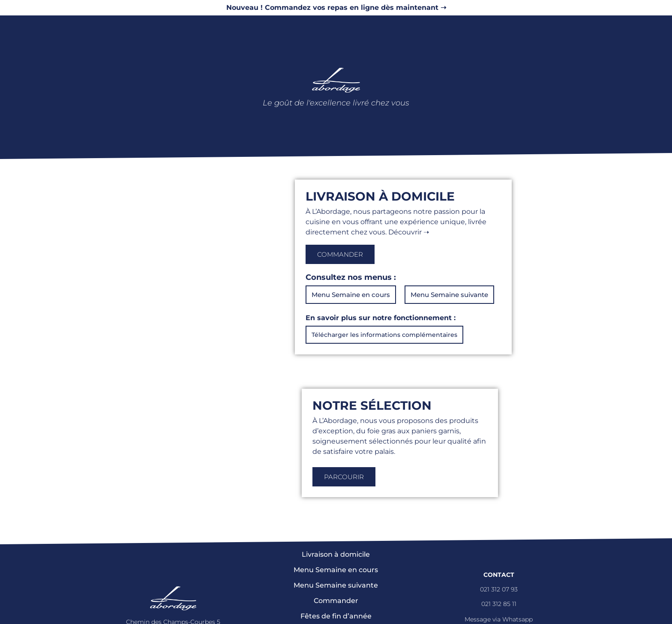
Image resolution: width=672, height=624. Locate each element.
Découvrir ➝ (409, 232)
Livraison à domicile (336, 554)
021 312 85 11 (499, 604)
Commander (336, 601)
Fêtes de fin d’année (336, 616)
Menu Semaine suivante (336, 585)
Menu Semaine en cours (336, 570)
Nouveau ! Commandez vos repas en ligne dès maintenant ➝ (336, 7)
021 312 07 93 (499, 589)
